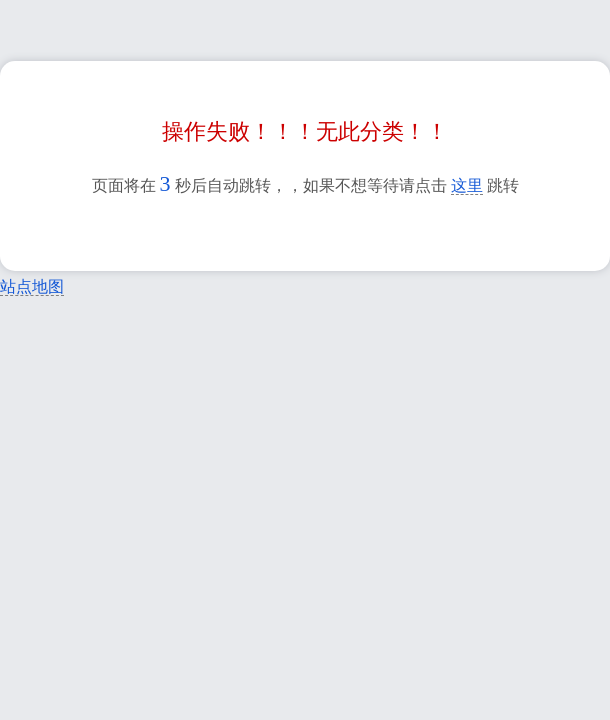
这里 (467, 185)
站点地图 (32, 286)
